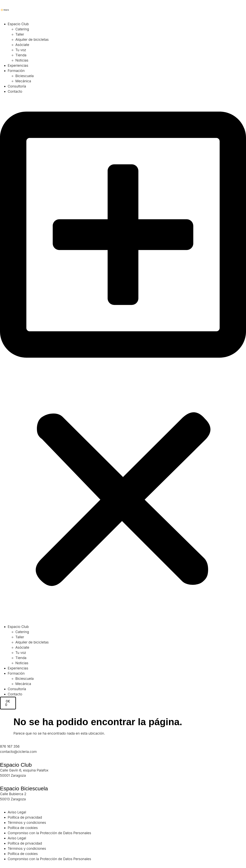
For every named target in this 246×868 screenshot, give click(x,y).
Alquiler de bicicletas (32, 40)
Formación (16, 71)
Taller (20, 34)
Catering (22, 29)
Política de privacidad (25, 817)
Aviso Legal (17, 812)
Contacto (15, 91)
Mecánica (23, 81)
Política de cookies (23, 828)
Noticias (22, 60)
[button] (123, 359)
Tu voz (21, 50)
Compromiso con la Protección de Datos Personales (49, 833)
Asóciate (22, 45)
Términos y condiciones (27, 823)
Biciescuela (25, 76)
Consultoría (17, 86)
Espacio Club (18, 24)
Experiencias (18, 65)
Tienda (21, 55)
